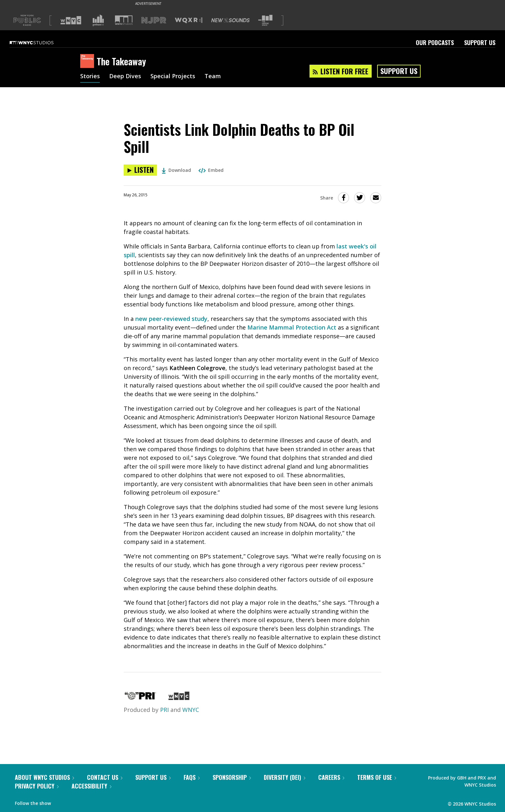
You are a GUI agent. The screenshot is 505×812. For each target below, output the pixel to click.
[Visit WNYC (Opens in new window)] (71, 20)
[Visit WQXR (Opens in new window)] (189, 20)
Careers (331, 777)
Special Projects (173, 77)
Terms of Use (377, 777)
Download (176, 170)
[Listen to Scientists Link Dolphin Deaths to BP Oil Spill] (140, 170)
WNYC (191, 710)
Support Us (480, 42)
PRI (164, 710)
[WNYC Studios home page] (40, 42)
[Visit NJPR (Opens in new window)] (154, 20)
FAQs (192, 777)
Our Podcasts (435, 42)
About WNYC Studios (44, 777)
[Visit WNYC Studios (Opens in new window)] (124, 20)
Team (213, 77)
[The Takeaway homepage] (88, 61)
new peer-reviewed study (171, 319)
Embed (211, 170)
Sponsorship (232, 777)
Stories (90, 77)
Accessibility (91, 786)
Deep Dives (125, 77)
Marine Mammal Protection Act (292, 327)
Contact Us (105, 777)
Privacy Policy (37, 786)
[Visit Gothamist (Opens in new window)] (98, 20)
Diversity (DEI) (285, 777)
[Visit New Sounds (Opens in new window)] (230, 20)
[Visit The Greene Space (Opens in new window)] (265, 20)
